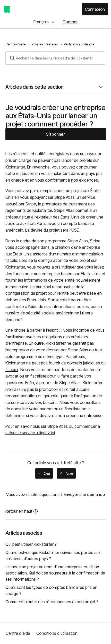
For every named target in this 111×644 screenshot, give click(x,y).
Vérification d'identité (79, 44)
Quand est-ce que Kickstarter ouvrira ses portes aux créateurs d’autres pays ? (53, 556)
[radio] (44, 473)
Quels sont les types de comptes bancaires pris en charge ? (51, 590)
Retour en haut (22, 511)
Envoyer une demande (84, 494)
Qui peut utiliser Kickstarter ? (31, 544)
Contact (70, 22)
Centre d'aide (15, 44)
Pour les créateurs (45, 44)
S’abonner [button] (55, 134)
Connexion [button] (95, 9)
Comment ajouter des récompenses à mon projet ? (52, 602)
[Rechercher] (55, 58)
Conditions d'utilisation (57, 633)
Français (42, 22)
